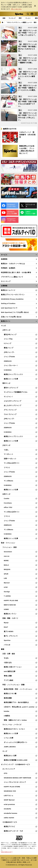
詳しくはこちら (16, 9)
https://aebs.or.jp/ (7, 852)
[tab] (20, 18)
